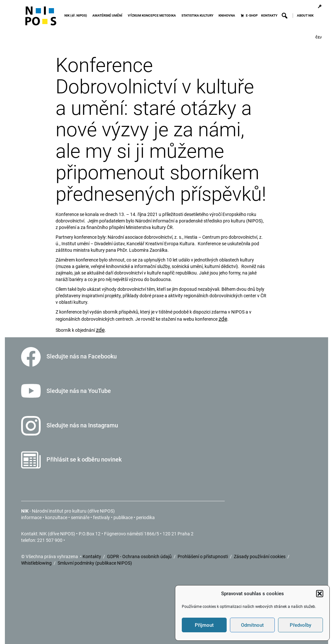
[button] (320, 594)
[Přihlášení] (320, 7)
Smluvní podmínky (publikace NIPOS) (95, 563)
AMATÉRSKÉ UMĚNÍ (108, 15)
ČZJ (319, 37)
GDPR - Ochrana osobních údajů (140, 557)
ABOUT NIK (305, 15)
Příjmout (204, 625)
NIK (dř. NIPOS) (77, 15)
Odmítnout (252, 625)
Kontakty (92, 557)
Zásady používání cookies (260, 557)
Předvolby (300, 625)
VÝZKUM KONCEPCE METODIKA (153, 15)
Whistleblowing (37, 563)
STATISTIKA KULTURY (198, 15)
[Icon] (41, 19)
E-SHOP (252, 15)
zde (223, 319)
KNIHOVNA (228, 15)
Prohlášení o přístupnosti (203, 557)
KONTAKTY (269, 15)
